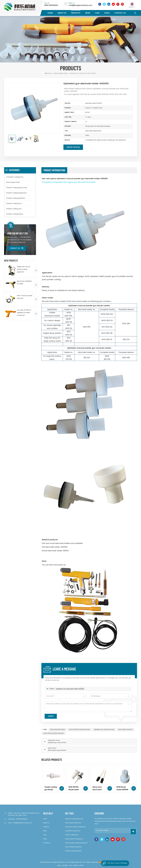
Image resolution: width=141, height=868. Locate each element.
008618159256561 (22, 819)
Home (50, 13)
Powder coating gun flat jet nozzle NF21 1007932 (51, 788)
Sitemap (65, 866)
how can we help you (18, 233)
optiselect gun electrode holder (104, 730)
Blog (59, 866)
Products (76, 13)
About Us (62, 13)
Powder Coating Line (14, 209)
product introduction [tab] (54, 170)
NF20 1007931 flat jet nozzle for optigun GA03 (74, 788)
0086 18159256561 (51, 5)
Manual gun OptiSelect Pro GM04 (24, 283)
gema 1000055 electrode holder (79, 730)
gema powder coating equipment (76, 843)
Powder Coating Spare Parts (17, 188)
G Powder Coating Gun (15, 177)
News (88, 13)
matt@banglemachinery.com (80, 5)
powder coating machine (73, 851)
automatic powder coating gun (75, 827)
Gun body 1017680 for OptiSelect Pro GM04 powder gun (24, 313)
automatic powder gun (73, 831)
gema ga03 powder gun (73, 823)
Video (107, 13)
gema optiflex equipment (73, 847)
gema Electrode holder (57, 730)
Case (97, 13)
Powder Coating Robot (15, 214)
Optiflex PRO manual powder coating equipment (24, 269)
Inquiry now (72, 147)
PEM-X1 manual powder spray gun (25, 297)
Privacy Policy (79, 866)
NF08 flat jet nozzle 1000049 (122, 788)
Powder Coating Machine (16, 198)
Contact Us (120, 13)
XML (71, 866)
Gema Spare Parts (13, 182)
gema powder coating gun (74, 839)
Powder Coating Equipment (16, 193)
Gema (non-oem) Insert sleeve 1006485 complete (98, 788)
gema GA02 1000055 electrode (54, 733)
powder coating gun (72, 835)
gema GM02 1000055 (125, 730)
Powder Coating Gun (14, 203)
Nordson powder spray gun (74, 819)
